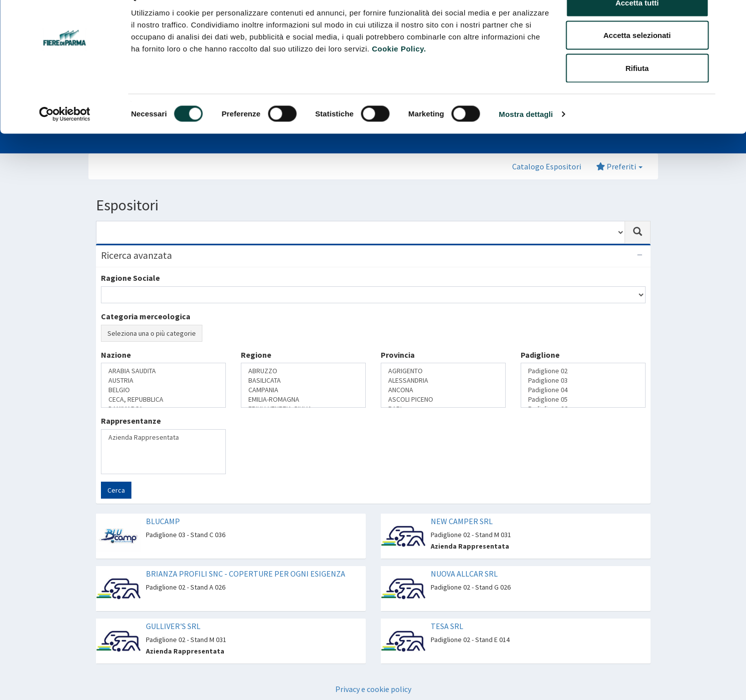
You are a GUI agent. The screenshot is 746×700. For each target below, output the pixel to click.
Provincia (398, 355)
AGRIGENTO (443, 371)
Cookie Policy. (399, 72)
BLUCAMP (163, 521)
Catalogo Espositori (547, 166)
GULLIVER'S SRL (173, 626)
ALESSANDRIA (443, 380)
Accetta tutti (637, 26)
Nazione (116, 355)
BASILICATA (303, 380)
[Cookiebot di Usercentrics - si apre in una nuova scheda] (65, 138)
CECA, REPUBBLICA (163, 399)
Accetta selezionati (637, 59)
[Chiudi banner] (731, 15)
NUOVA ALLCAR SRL (464, 574)
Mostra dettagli (526, 138)
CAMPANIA (303, 390)
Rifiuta (637, 92)
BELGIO (163, 390)
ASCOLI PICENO (443, 399)
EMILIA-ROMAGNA (303, 399)
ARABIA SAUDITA (163, 371)
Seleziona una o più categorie (152, 333)
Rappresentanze (131, 421)
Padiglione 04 (583, 390)
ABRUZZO (303, 371)
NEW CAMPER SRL (462, 521)
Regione (256, 355)
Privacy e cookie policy (373, 689)
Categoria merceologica (146, 316)
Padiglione (540, 355)
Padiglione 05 (583, 399)
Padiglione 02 (583, 371)
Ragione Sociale (130, 278)
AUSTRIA (163, 380)
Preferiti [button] (619, 166)
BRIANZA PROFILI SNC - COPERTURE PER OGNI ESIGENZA (246, 574)
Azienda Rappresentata (163, 437)
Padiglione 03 (583, 380)
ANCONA (443, 390)
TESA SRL (447, 626)
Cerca (116, 490)
